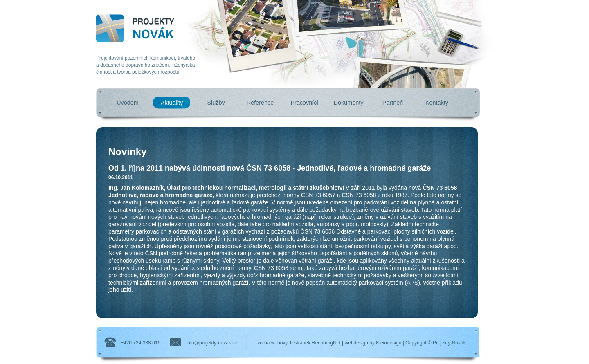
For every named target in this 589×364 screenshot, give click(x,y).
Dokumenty (349, 103)
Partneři (393, 103)
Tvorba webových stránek (282, 343)
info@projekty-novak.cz (212, 343)
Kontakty (437, 103)
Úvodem (128, 103)
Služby (216, 103)
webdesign (356, 343)
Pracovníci (304, 103)
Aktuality (172, 103)
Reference (260, 103)
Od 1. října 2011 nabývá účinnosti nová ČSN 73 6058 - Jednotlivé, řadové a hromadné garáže (270, 168)
